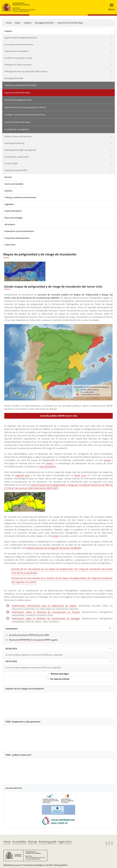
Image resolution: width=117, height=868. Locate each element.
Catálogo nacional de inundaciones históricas (25, 115)
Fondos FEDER (11, 163)
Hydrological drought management (20, 150)
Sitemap (32, 842)
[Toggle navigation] (111, 7)
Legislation (9, 204)
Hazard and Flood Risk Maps (70, 23)
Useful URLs (10, 245)
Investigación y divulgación (17, 129)
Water (18, 23)
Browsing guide (48, 842)
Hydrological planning (14, 143)
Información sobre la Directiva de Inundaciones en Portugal (46, 618)
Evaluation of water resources (18, 65)
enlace (107, 460)
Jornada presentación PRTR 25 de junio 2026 (29, 635)
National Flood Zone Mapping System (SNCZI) (25, 107)
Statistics (8, 191)
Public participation (13, 211)
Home (9, 23)
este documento (48, 467)
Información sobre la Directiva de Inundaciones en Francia (46, 612)
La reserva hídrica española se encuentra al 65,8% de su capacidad (34, 655)
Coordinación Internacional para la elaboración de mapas (44, 606)
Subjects (28, 23)
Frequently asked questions (17, 238)
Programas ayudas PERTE (16, 170)
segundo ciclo (22, 475)
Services (8, 177)
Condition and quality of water (18, 58)
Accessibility (19, 842)
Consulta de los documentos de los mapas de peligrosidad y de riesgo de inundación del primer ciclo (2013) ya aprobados (62, 571)
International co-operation (16, 51)
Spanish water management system (21, 38)
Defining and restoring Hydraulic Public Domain (26, 71)
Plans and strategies (13, 218)
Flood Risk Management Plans (18, 100)
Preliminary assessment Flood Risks (20, 85)
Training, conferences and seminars (20, 197)
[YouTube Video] (58, 704)
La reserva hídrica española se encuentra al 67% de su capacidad (33, 668)
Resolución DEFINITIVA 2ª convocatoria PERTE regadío (33, 640)
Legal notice (65, 842)
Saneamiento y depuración (17, 157)
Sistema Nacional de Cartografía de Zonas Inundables (54, 548)
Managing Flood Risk (44, 23)
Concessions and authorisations (19, 44)
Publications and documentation (19, 231)
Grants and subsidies (14, 184)
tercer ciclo (80, 475)
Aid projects (10, 224)
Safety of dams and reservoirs (18, 136)
